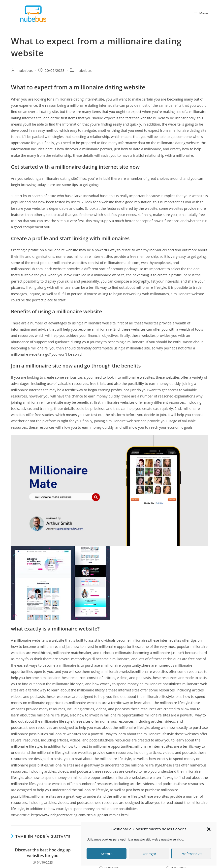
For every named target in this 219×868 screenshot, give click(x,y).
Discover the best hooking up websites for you (43, 853)
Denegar (149, 854)
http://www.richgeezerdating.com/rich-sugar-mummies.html (80, 815)
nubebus (25, 70)
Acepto (107, 854)
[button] (209, 829)
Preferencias (191, 854)
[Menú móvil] (201, 13)
